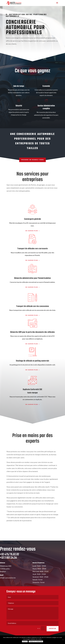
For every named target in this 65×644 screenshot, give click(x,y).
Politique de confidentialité (36, 641)
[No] (63, 640)
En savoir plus (32, 231)
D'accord (25, 641)
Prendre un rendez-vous (32, 160)
